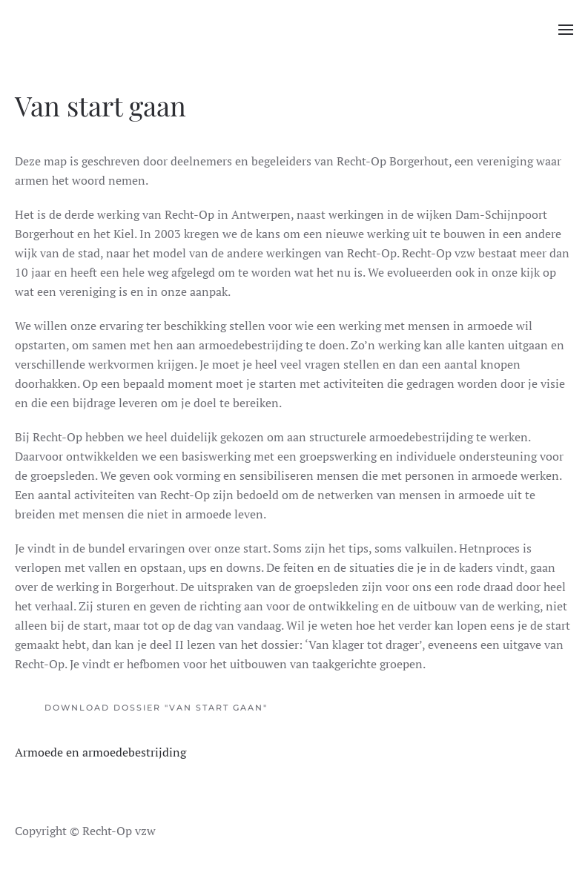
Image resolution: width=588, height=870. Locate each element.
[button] (566, 30)
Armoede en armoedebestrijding (100, 752)
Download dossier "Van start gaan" (156, 708)
